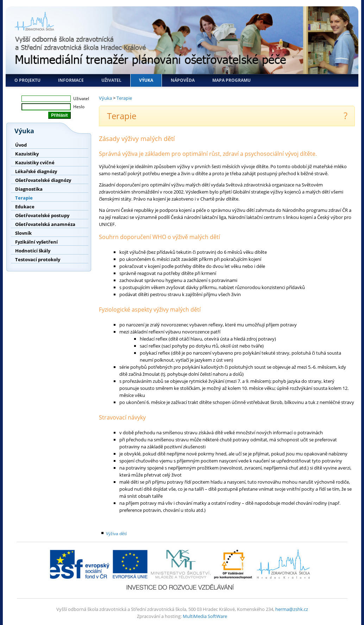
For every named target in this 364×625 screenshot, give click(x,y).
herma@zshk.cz (292, 609)
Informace (71, 80)
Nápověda (183, 80)
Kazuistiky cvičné (35, 163)
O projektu (27, 80)
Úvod (21, 145)
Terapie (24, 198)
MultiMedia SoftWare (205, 616)
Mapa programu (231, 80)
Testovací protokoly (38, 259)
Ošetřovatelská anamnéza (45, 224)
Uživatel (111, 80)
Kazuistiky (27, 154)
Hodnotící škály (33, 251)
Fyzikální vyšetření (36, 242)
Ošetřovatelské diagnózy (43, 180)
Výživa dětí (116, 534)
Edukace (25, 207)
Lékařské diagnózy (36, 171)
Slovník (23, 233)
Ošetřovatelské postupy (42, 215)
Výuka (146, 80)
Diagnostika (29, 189)
